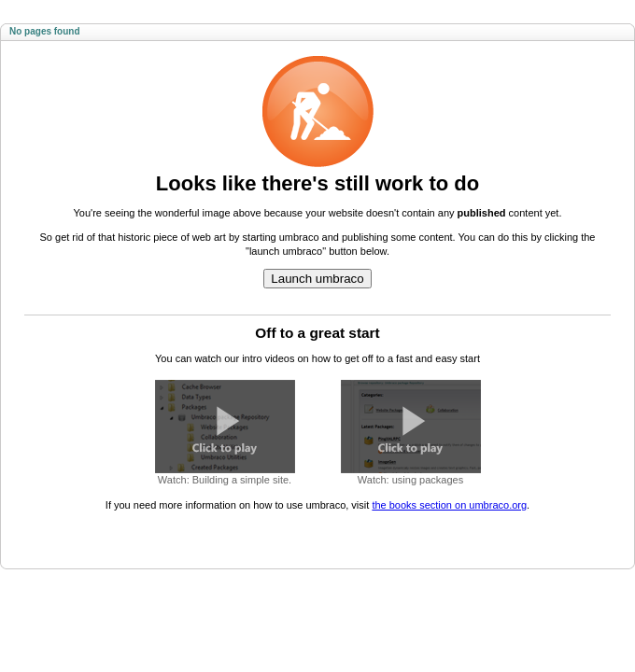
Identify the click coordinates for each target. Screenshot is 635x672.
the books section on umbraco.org (449, 505)
